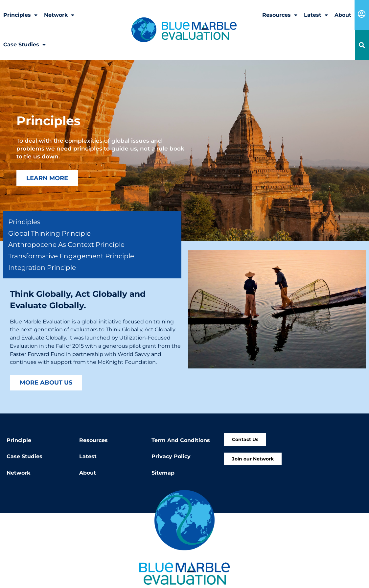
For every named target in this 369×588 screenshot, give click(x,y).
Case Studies (24, 45)
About (343, 15)
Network (59, 15)
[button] (362, 45)
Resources (280, 15)
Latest (316, 15)
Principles (20, 15)
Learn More (47, 178)
